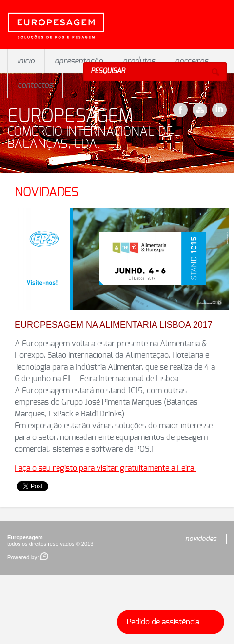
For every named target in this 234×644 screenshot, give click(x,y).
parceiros (192, 61)
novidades (201, 539)
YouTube (200, 110)
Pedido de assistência (173, 622)
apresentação (79, 61)
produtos (139, 61)
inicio (26, 61)
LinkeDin (219, 110)
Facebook (180, 110)
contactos (35, 85)
